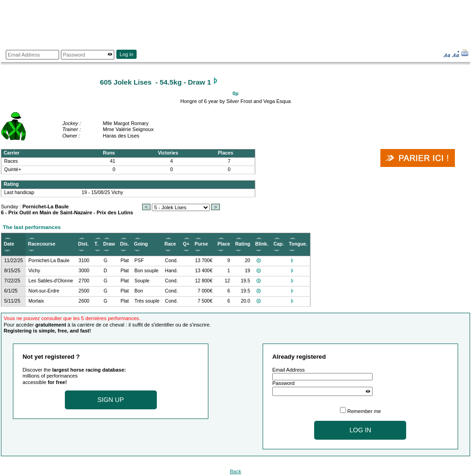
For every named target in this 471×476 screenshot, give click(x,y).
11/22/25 (14, 261)
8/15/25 (12, 271)
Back (236, 471)
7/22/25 (12, 281)
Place (224, 244)
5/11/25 (12, 301)
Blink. (262, 244)
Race (170, 244)
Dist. (83, 244)
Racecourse (42, 244)
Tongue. (298, 244)
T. (96, 244)
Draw (109, 244)
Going (141, 244)
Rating (243, 244)
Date (9, 244)
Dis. (124, 244)
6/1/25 (11, 291)
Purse (201, 244)
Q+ (186, 244)
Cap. (279, 244)
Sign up (111, 400)
